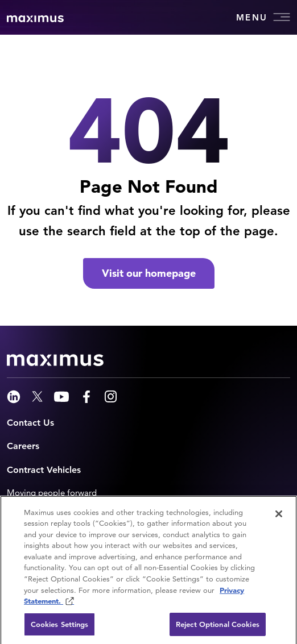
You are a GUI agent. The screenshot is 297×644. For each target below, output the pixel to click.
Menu (263, 17)
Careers (23, 446)
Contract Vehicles (44, 470)
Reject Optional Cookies (218, 627)
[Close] (279, 517)
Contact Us (30, 423)
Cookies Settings (60, 627)
